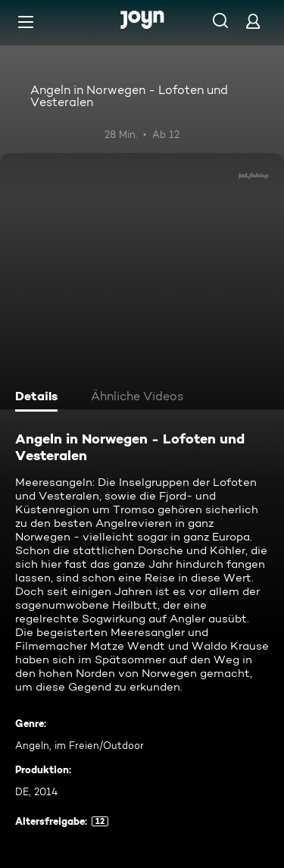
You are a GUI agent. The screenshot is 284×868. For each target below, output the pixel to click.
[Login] (253, 21)
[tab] (39, 398)
